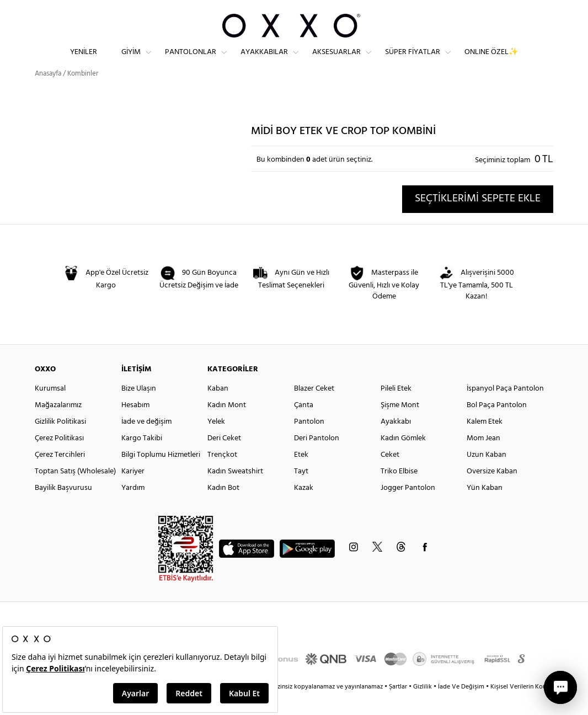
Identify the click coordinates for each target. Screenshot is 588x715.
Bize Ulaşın (139, 409)
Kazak (304, 508)
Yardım (133, 508)
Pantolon (309, 442)
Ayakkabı (396, 442)
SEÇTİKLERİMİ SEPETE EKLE (478, 218)
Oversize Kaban (492, 491)
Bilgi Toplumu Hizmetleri (161, 475)
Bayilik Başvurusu (63, 508)
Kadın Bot (223, 508)
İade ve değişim (146, 442)
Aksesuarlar (336, 61)
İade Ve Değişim (461, 707)
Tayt (301, 491)
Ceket (390, 475)
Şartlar (399, 707)
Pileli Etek (396, 409)
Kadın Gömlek (403, 458)
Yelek (216, 442)
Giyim (131, 61)
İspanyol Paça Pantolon (505, 409)
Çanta (304, 425)
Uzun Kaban (487, 475)
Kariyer (133, 491)
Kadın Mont (227, 425)
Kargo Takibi (142, 458)
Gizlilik (423, 707)
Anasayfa (48, 94)
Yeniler (84, 61)
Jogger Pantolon (408, 508)
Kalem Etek (485, 442)
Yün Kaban (485, 508)
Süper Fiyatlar (413, 61)
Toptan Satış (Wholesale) (75, 491)
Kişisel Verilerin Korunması (528, 707)
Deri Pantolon (317, 458)
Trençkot (222, 475)
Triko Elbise (399, 491)
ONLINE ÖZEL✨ (491, 61)
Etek (301, 475)
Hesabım (135, 425)
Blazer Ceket (314, 409)
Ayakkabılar (264, 61)
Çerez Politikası (59, 458)
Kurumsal (50, 409)
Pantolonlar (191, 61)
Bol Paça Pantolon (497, 425)
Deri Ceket (224, 458)
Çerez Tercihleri (60, 475)
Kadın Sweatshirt (235, 491)
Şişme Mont (400, 425)
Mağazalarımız (58, 425)
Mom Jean (483, 458)
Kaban (218, 409)
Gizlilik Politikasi (60, 442)
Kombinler (83, 94)
